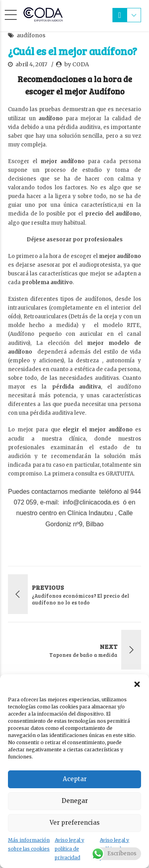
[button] (137, 684)
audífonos (31, 35)
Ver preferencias (75, 823)
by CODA (77, 64)
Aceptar (75, 779)
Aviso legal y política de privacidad (70, 849)
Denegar (75, 801)
